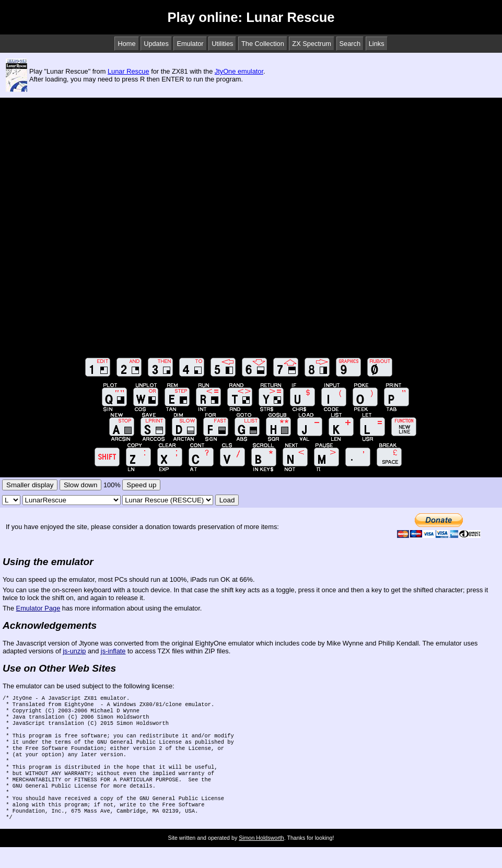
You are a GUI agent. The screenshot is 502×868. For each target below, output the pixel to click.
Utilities (222, 44)
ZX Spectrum (312, 44)
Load (227, 500)
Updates (156, 44)
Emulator (190, 44)
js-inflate (113, 651)
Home (126, 44)
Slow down (80, 485)
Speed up (141, 485)
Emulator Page (38, 608)
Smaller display (30, 485)
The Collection (263, 44)
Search (350, 44)
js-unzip (74, 651)
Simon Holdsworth (261, 859)
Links (377, 44)
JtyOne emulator (239, 71)
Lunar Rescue (129, 71)
